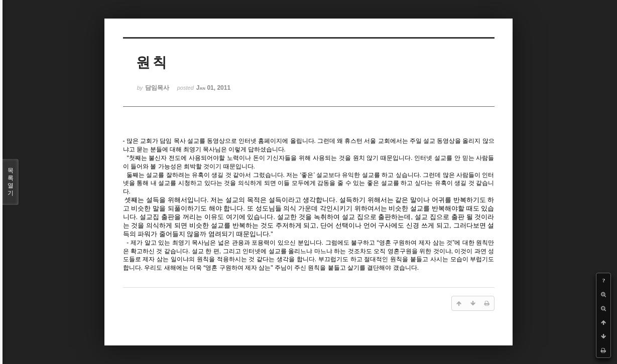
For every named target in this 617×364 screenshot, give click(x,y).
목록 (11, 182)
